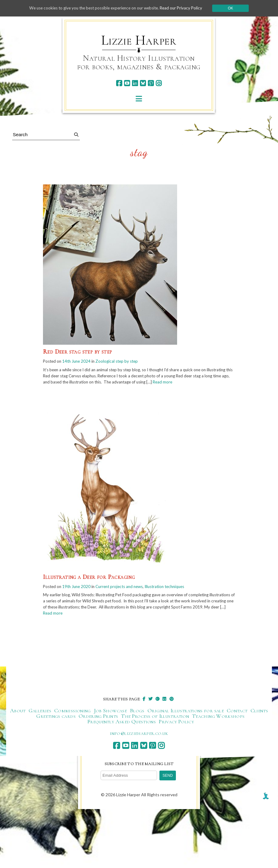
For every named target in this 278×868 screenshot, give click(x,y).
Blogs (137, 713)
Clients (259, 713)
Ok (236, 8)
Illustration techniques (174, 587)
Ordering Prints (98, 718)
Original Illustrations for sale (186, 713)
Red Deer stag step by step (77, 352)
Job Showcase (110, 713)
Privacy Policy (176, 724)
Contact (237, 713)
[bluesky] (143, 83)
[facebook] (119, 83)
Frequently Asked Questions (121, 724)
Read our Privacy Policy (186, 8)
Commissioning (73, 713)
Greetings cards (56, 718)
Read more (211, 383)
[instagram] (159, 83)
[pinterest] (151, 83)
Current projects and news (124, 587)
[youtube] (127, 83)
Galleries (40, 713)
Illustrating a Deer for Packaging (89, 578)
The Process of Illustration (155, 718)
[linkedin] (135, 83)
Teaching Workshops (218, 718)
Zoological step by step (121, 361)
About (18, 713)
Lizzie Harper (139, 40)
